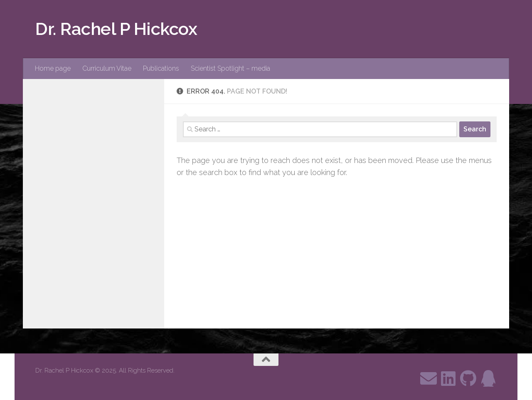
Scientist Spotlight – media (230, 68)
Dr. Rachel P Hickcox (116, 29)
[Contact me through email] (429, 378)
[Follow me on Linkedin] (448, 378)
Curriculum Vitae (107, 68)
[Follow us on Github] (468, 378)
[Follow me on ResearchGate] (488, 378)
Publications (161, 68)
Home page (53, 68)
